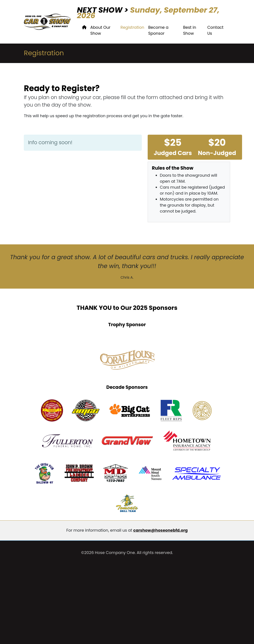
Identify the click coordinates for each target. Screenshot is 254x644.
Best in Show (190, 30)
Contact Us (215, 30)
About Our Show (100, 30)
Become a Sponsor (158, 30)
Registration (132, 27)
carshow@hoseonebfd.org (160, 530)
